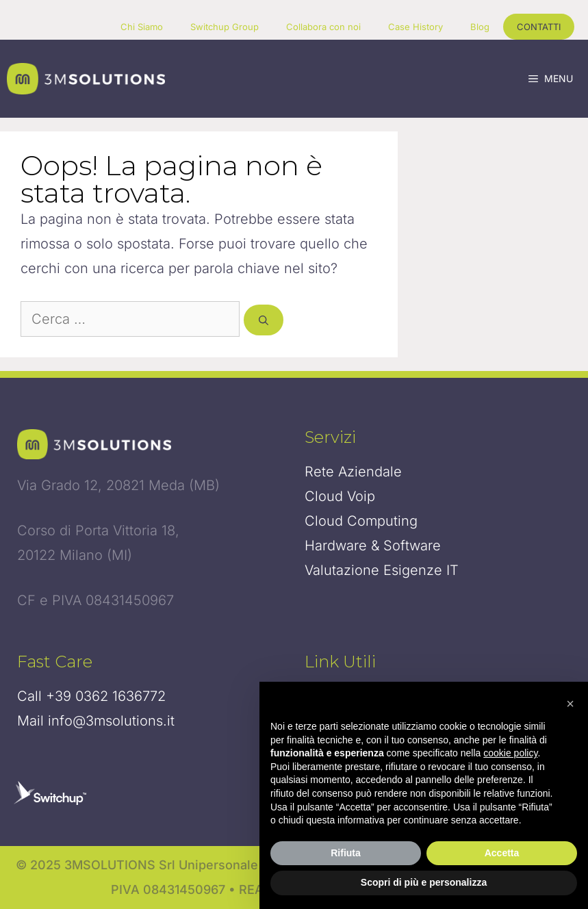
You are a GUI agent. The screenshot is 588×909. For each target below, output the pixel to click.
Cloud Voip (340, 496)
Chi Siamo (142, 27)
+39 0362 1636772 (106, 696)
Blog (480, 27)
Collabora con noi (323, 27)
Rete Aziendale (353, 472)
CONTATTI (539, 27)
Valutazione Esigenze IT (382, 570)
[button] (570, 704)
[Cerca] (264, 320)
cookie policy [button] (510, 753)
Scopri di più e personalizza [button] (424, 882)
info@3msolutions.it (111, 721)
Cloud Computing (361, 521)
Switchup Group (225, 27)
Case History (416, 27)
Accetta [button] (502, 853)
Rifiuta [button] (346, 853)
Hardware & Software (373, 546)
